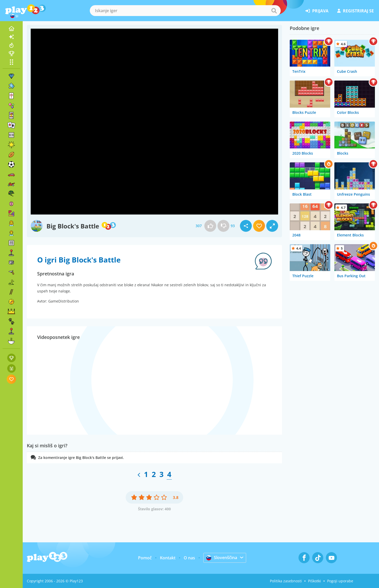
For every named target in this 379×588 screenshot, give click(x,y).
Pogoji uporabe (340, 581)
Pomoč (145, 558)
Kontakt (168, 558)
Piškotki (315, 581)
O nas (189, 558)
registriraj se (356, 11)
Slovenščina (222, 558)
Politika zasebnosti (286, 581)
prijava (317, 11)
